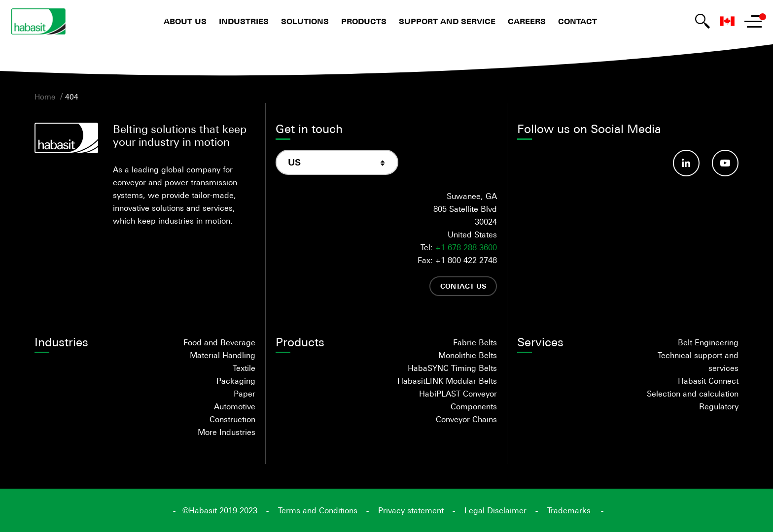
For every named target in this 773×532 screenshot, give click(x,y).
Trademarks (569, 510)
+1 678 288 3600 (466, 247)
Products (364, 21)
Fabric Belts (475, 342)
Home (45, 97)
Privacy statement (411, 510)
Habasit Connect (708, 381)
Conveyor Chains (466, 419)
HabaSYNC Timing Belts (452, 368)
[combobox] (337, 162)
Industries (244, 21)
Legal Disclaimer (495, 510)
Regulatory (719, 406)
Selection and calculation (693, 394)
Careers (527, 21)
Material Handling (223, 355)
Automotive (235, 406)
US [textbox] (294, 162)
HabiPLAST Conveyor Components (458, 400)
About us (185, 21)
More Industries (227, 432)
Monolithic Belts (468, 355)
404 (72, 97)
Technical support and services (698, 362)
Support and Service (447, 21)
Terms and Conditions (318, 510)
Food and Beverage (219, 342)
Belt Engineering (708, 342)
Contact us (463, 286)
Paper (245, 394)
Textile (244, 368)
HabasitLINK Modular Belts (447, 381)
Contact (578, 21)
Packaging (236, 381)
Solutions (305, 21)
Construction (232, 419)
